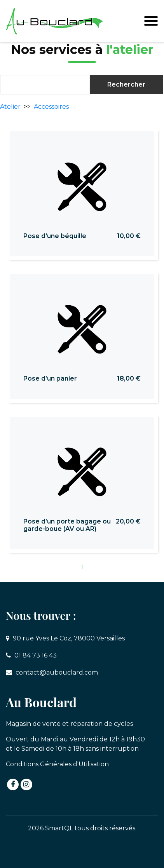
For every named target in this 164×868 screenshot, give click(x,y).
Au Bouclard (41, 702)
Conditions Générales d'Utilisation (57, 764)
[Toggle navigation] (151, 21)
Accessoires (51, 107)
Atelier (10, 107)
